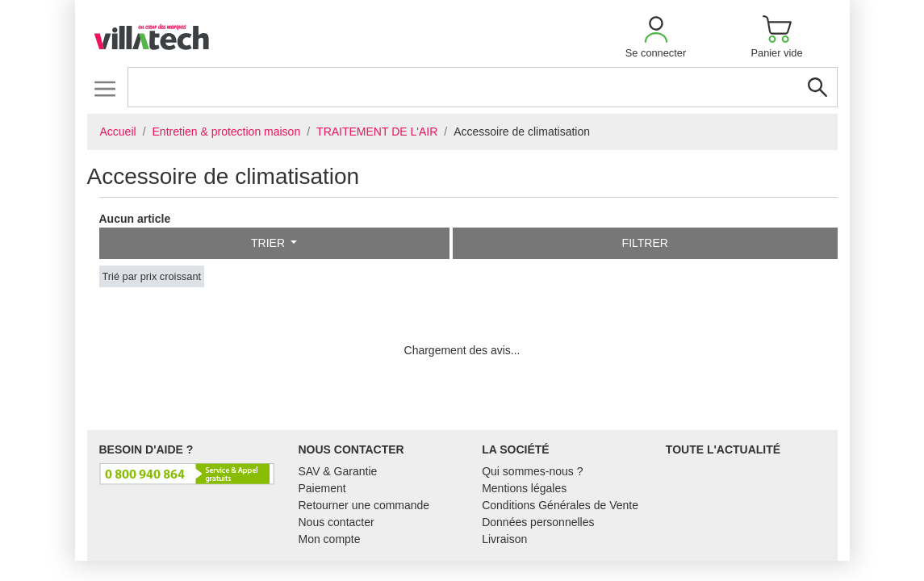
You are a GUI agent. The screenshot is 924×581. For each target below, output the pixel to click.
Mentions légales (524, 488)
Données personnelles (538, 522)
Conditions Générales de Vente (560, 505)
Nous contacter (337, 522)
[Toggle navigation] (105, 88)
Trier (270, 243)
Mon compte (330, 539)
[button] (656, 37)
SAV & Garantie (338, 471)
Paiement (322, 488)
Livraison (504, 539)
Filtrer (645, 243)
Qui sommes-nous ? (532, 471)
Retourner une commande (364, 505)
